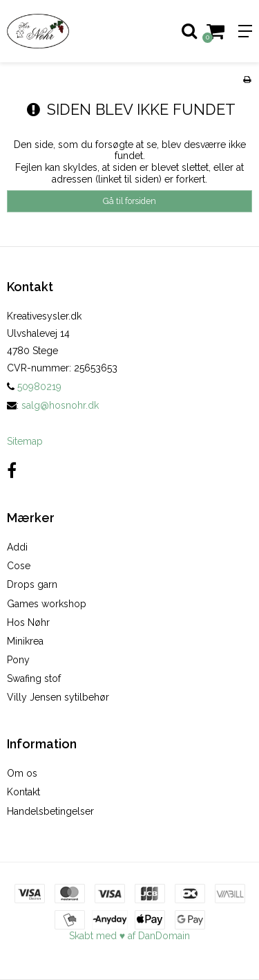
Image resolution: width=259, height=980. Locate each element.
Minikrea (25, 641)
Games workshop (47, 604)
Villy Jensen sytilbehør (58, 697)
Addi (17, 547)
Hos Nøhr (28, 622)
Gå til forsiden (129, 201)
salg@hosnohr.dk (60, 405)
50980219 (34, 387)
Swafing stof (34, 678)
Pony (18, 660)
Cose (19, 566)
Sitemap (25, 441)
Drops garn (32, 584)
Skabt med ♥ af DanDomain (129, 936)
